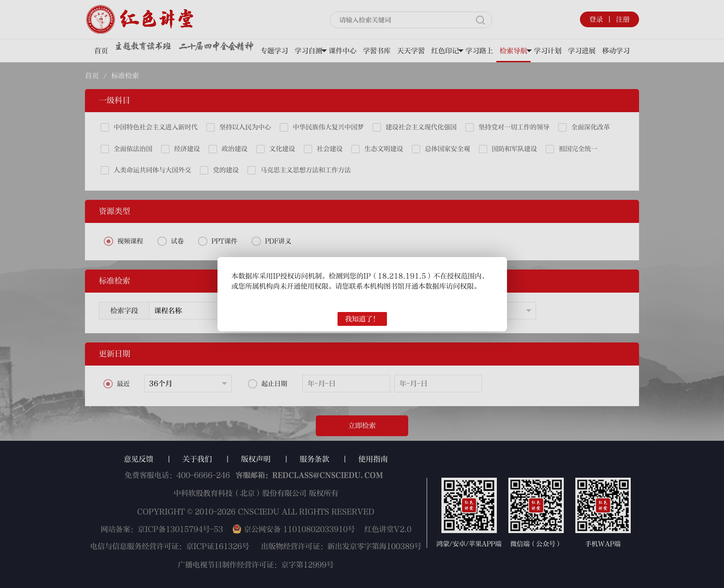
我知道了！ (362, 319)
